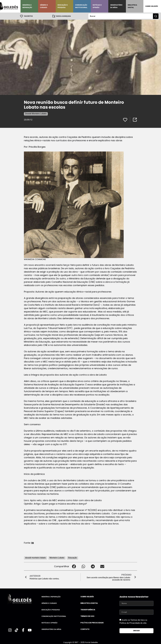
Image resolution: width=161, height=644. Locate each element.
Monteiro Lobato (57, 558)
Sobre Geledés (152, 6)
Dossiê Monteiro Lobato (36, 113)
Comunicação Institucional (81, 6)
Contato (85, 629)
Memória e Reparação (27, 6)
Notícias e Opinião (97, 6)
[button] (74, 566)
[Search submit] (156, 16)
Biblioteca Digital (132, 6)
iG (33, 543)
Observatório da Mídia (116, 6)
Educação (72, 558)
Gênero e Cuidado (44, 6)
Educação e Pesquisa (63, 6)
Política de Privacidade (92, 623)
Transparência (88, 610)
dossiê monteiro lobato (35, 558)
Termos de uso (87, 616)
